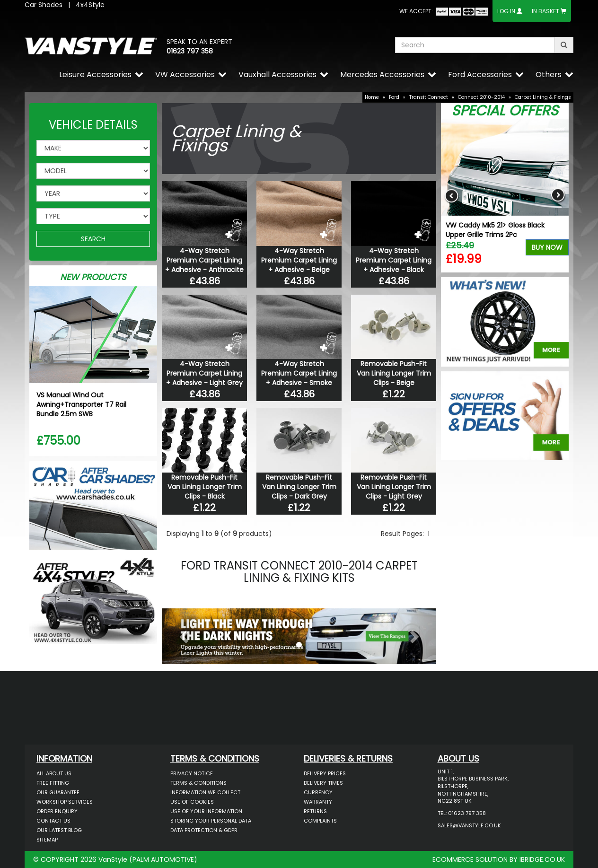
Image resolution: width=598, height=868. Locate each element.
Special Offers (505, 111)
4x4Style (90, 5)
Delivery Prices (325, 773)
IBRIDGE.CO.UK (542, 859)
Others (549, 75)
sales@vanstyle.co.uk (469, 825)
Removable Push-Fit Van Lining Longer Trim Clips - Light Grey (394, 487)
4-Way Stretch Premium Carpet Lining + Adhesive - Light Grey (204, 373)
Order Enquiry (57, 811)
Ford (394, 97)
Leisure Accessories (95, 75)
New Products (93, 277)
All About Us (54, 773)
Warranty (318, 802)
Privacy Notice (192, 773)
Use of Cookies (192, 802)
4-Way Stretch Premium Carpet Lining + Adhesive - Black (394, 260)
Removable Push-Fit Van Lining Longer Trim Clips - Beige (394, 373)
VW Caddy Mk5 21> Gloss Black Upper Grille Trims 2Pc (495, 230)
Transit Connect (429, 97)
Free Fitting (53, 783)
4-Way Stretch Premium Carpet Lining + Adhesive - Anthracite (204, 260)
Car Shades (44, 5)
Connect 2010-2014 (481, 97)
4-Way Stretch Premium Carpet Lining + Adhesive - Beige (299, 260)
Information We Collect (205, 792)
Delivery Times (323, 783)
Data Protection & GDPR (204, 830)
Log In (506, 11)
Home (372, 97)
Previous (452, 196)
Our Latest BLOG (59, 830)
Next (558, 196)
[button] (182, 634)
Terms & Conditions (198, 783)
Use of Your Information (206, 811)
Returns (315, 811)
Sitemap (47, 840)
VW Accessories (185, 75)
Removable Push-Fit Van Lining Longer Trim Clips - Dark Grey (299, 487)
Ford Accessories (480, 75)
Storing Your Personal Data (211, 821)
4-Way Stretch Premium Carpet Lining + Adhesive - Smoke (299, 373)
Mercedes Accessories (382, 75)
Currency (318, 792)
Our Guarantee (58, 792)
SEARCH (93, 239)
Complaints (320, 821)
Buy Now (547, 247)
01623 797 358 (190, 51)
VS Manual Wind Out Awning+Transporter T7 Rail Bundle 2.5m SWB (81, 404)
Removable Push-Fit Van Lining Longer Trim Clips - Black (205, 487)
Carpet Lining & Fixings (543, 97)
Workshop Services (65, 802)
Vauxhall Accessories (277, 75)
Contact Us (53, 821)
